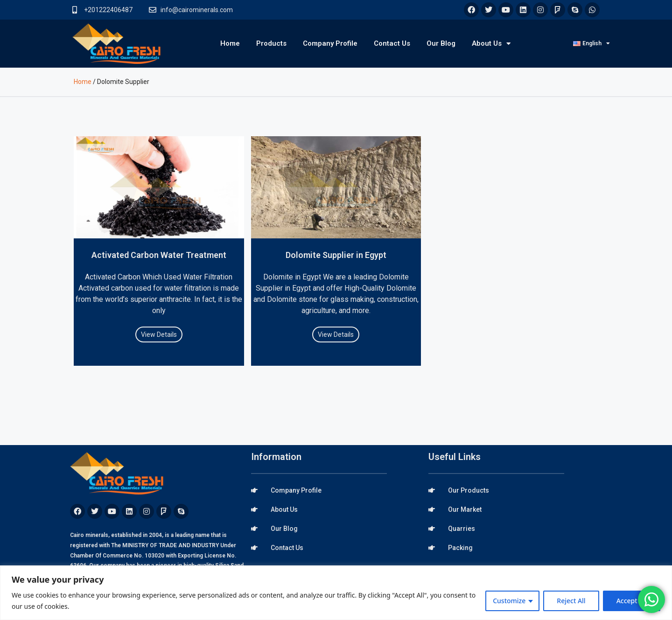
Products (271, 43)
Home (230, 43)
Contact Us (392, 43)
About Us (491, 44)
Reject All (571, 601)
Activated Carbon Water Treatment (159, 255)
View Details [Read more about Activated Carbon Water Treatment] (159, 334)
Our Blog (441, 43)
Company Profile (330, 43)
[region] (336, 593)
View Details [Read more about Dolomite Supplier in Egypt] (336, 334)
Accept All (632, 601)
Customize (509, 601)
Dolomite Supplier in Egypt (336, 255)
